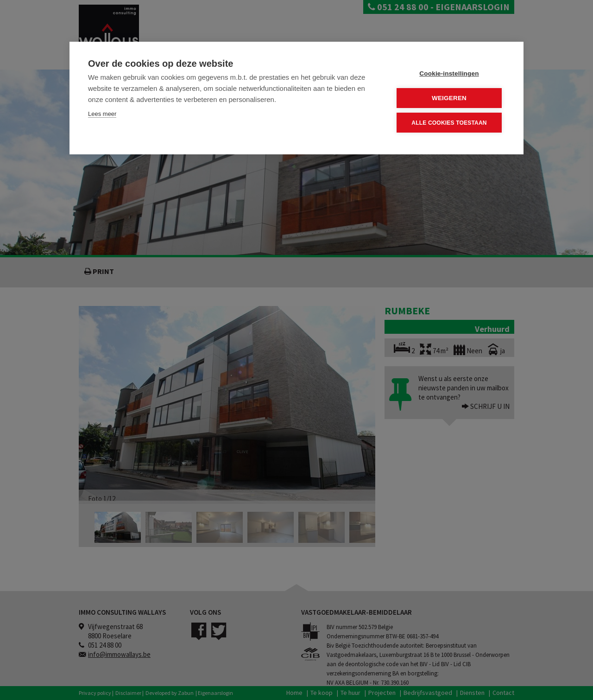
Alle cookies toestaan (449, 123)
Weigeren (449, 98)
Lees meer (102, 114)
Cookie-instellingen (449, 73)
